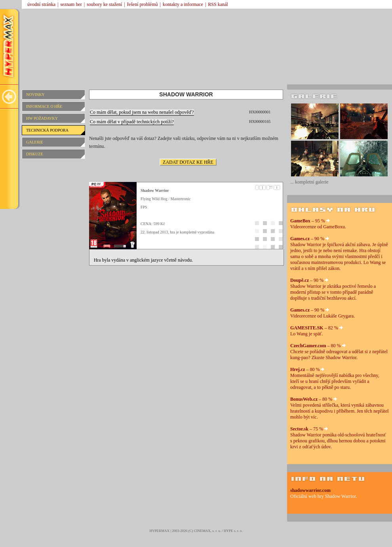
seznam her (71, 4)
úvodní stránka (41, 4)
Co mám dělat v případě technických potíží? (132, 122)
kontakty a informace (183, 4)
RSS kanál (218, 4)
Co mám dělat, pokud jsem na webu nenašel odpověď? (142, 112)
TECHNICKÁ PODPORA (47, 130)
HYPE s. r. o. (233, 531)
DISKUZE (35, 154)
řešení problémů (143, 4)
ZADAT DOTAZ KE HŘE (188, 162)
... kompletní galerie (309, 182)
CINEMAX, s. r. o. (207, 531)
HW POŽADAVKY (42, 118)
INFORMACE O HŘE (44, 106)
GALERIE (35, 142)
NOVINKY (35, 95)
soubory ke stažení (104, 4)
